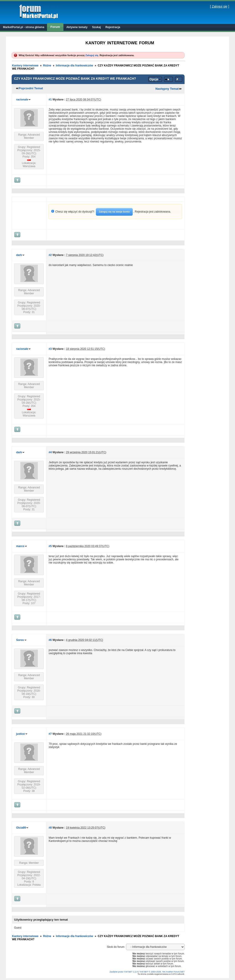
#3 (50, 349)
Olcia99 (21, 828)
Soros (20, 640)
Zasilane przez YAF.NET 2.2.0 (124, 972)
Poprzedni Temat (31, 88)
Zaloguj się (219, 6)
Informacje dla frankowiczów (74, 66)
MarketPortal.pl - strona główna (24, 27)
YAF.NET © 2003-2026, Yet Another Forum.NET (162, 972)
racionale (22, 100)
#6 (50, 640)
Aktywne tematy (77, 27)
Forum (55, 27)
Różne (47, 66)
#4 (50, 452)
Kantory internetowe (25, 66)
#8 (50, 828)
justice (21, 734)
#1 (50, 100)
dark (19, 255)
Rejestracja (113, 27)
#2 (50, 255)
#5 (50, 546)
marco (20, 546)
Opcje (154, 79)
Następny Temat (167, 89)
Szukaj (96, 27)
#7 (50, 734)
